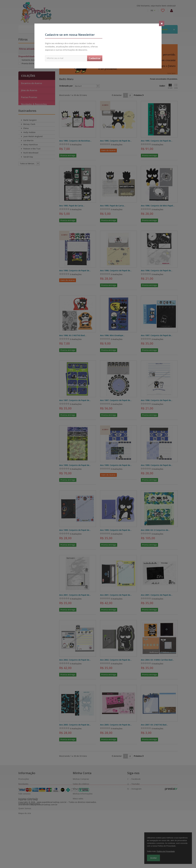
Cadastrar (95, 58)
